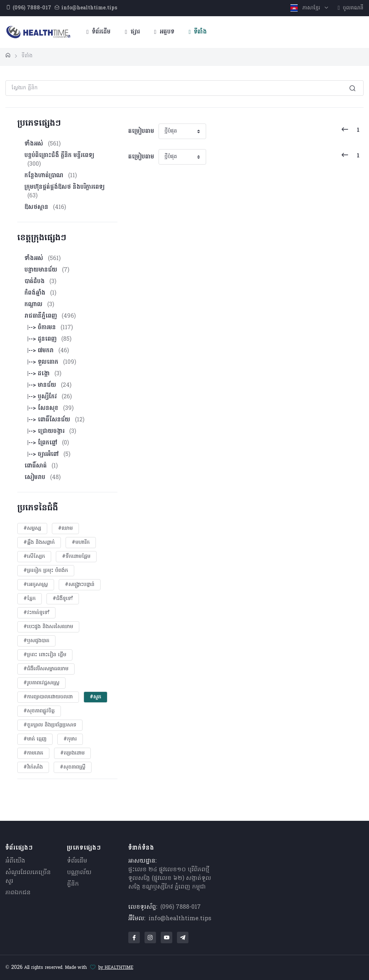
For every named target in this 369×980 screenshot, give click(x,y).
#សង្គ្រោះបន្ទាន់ (80, 585)
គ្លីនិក (73, 884)
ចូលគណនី (350, 8)
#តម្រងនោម (72, 753)
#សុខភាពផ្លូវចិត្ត (39, 711)
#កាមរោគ (33, 753)
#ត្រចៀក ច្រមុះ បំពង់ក (46, 571)
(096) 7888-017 (181, 907)
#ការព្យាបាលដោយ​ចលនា (48, 697)
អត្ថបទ (164, 32)
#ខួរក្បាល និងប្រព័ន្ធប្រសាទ (50, 725)
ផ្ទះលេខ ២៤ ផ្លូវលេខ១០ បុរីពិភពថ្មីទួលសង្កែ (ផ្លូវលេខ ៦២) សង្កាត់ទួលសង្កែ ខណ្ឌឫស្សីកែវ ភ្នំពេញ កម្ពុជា (170, 878)
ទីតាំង (198, 32)
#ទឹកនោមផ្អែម (76, 557)
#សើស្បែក (34, 557)
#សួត (95, 697)
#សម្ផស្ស (32, 529)
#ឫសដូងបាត (36, 641)
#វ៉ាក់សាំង (33, 767)
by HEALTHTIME (116, 968)
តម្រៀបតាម (141, 131)
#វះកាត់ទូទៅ (36, 613)
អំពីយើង (15, 861)
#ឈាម (65, 529)
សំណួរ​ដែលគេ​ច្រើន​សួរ (28, 877)
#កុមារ (70, 739)
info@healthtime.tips (180, 919)
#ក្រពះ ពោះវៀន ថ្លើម (45, 655)
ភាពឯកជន (18, 893)
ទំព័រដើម (99, 32)
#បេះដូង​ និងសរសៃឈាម (48, 627)
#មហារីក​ (81, 543)
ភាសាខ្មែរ (306, 8)
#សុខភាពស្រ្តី (73, 767)
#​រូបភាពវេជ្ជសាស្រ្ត (41, 683)
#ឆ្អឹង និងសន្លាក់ (39, 543)
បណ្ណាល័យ (79, 873)
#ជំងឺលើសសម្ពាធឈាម (46, 669)
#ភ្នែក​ (30, 599)
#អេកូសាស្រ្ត (36, 585)
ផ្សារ (132, 32)
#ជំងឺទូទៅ (63, 599)
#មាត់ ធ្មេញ (35, 739)
